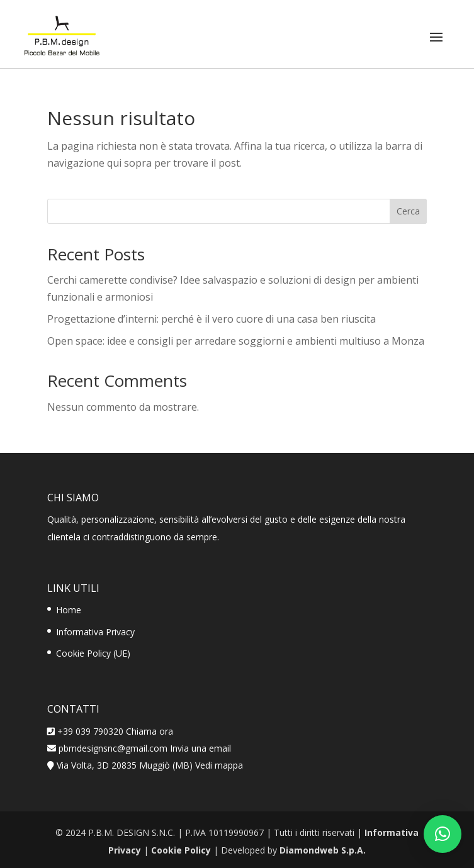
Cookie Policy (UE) (93, 653)
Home (69, 610)
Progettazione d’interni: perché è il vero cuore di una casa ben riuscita (212, 319)
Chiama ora (150, 731)
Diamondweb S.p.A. (323, 850)
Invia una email (200, 748)
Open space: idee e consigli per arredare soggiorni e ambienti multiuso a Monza (236, 341)
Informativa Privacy (95, 632)
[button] (443, 834)
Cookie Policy (181, 850)
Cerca (408, 211)
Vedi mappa (219, 765)
